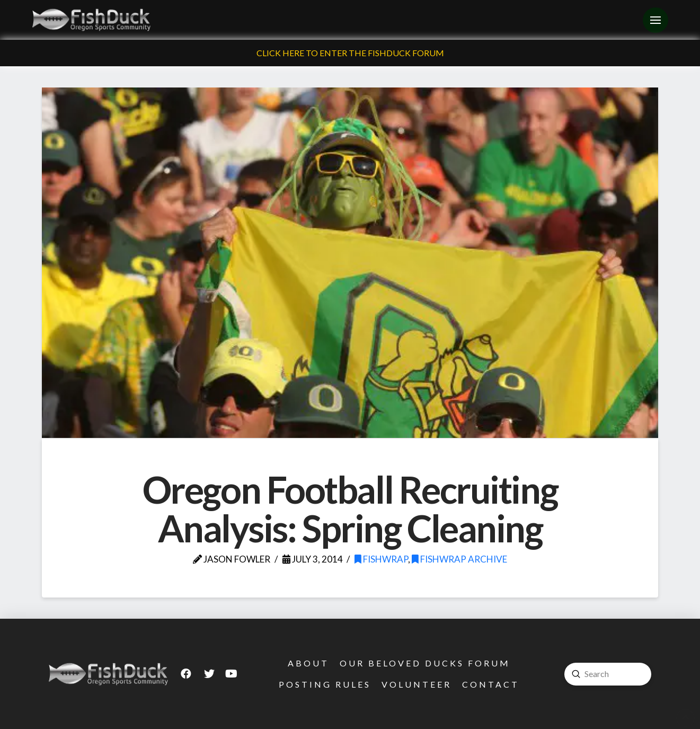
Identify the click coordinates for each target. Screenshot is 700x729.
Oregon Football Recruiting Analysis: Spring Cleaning (350, 509)
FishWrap (381, 559)
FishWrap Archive (459, 559)
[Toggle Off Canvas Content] (655, 20)
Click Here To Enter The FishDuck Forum (350, 53)
